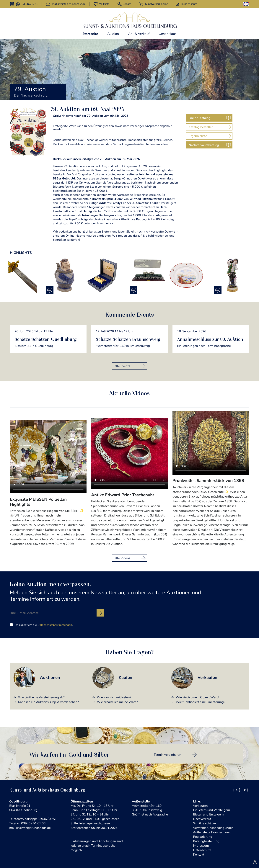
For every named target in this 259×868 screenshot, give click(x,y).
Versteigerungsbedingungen (213, 828)
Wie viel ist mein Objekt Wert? (197, 697)
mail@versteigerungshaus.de (30, 828)
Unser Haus (168, 34)
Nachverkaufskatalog (204, 145)
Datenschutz (202, 850)
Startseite (90, 34)
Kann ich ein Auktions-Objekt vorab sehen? (48, 702)
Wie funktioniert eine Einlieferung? (201, 702)
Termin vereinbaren (167, 755)
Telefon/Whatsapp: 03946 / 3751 (33, 819)
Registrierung (203, 837)
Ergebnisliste (198, 136)
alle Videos (122, 558)
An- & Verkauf (139, 34)
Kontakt (199, 855)
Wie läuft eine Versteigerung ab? (41, 697)
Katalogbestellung (206, 841)
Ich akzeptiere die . (44, 625)
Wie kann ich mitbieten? (114, 697)
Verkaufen (200, 806)
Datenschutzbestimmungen (55, 625)
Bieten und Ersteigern (208, 814)
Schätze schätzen (205, 823)
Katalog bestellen (201, 127)
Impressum (201, 846)
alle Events (122, 366)
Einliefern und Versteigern (212, 810)
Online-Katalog (199, 118)
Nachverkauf (202, 819)
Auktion (113, 34)
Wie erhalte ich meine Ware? (117, 702)
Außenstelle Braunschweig (212, 832)
